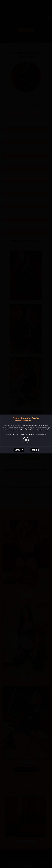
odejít (34, 450)
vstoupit (19, 450)
